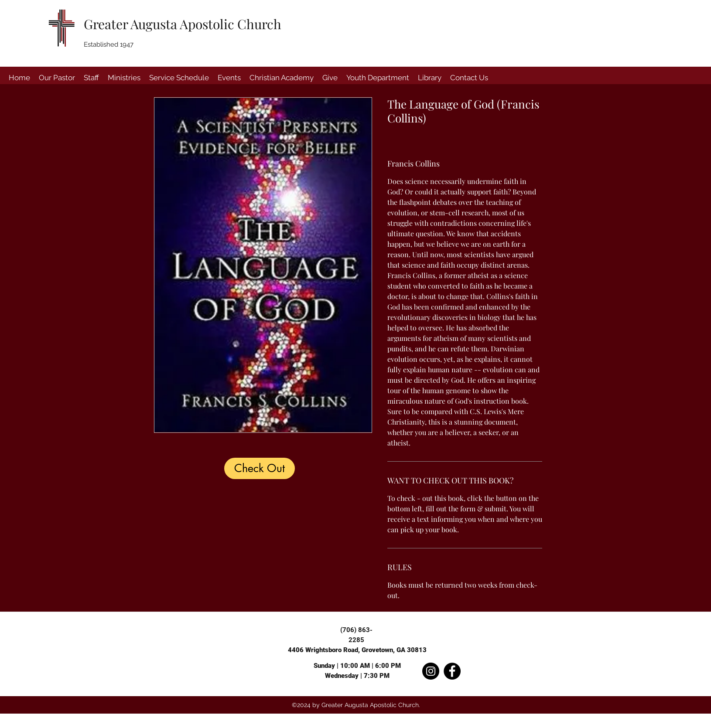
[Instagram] (431, 671)
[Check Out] (260, 468)
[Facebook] (452, 671)
